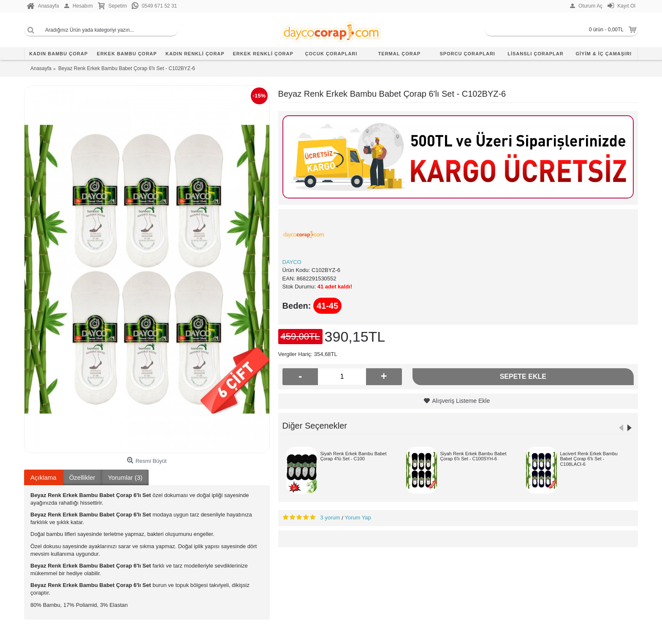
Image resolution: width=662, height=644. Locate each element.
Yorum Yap (358, 518)
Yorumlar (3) (125, 477)
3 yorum (330, 518)
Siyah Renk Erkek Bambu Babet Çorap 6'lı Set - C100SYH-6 (473, 456)
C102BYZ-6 (326, 270)
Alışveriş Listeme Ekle (461, 401)
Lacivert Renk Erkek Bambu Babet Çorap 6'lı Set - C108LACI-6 (589, 459)
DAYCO (292, 262)
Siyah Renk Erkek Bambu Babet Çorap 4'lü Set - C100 (353, 456)
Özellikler (82, 477)
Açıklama (43, 477)
